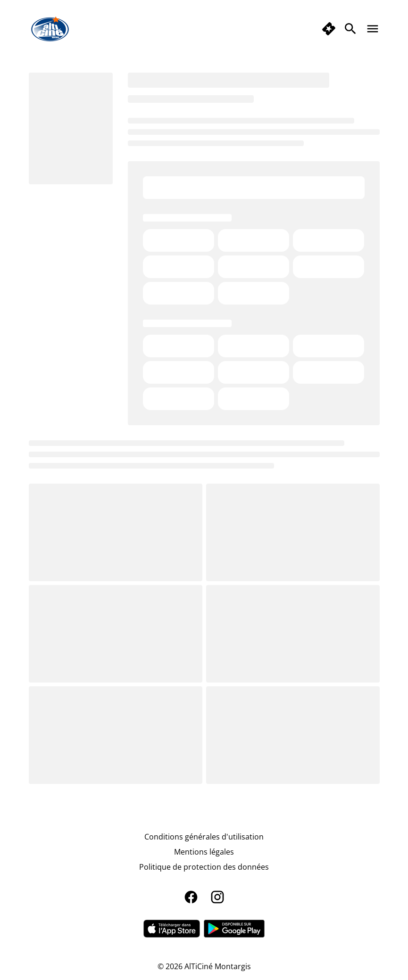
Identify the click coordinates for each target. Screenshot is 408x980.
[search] (350, 29)
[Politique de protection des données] (204, 867)
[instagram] (217, 897)
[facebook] (191, 897)
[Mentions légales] (204, 852)
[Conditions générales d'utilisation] (204, 837)
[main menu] (373, 29)
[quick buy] (329, 29)
